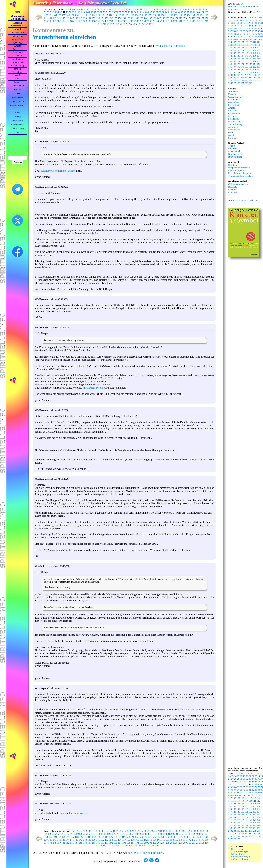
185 (72, 21)
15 (98, 10)
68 (98, 13)
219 (109, 24)
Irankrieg (233, 149)
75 (120, 13)
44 (188, 10)
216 (207, 21)
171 (176, 18)
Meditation (18, 59)
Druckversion (237, 849)
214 (198, 21)
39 (172, 10)
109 (72, 15)
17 (104, 10)
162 (137, 18)
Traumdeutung (18, 66)
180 (50, 21)
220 (113, 24)
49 (203, 10)
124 (137, 15)
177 (202, 18)
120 (119, 15)
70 (104, 13)
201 (141, 21)
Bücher (18, 90)
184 (68, 21)
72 (110, 13)
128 (154, 15)
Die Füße (233, 190)
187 (81, 21)
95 (182, 13)
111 (81, 15)
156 (111, 18)
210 (181, 21)
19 (110, 10)
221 (117, 24)
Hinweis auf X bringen (241, 857)
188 (85, 21)
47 (197, 10)
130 (163, 15)
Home (97, 862)
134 (180, 15)
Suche (17, 113)
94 (179, 13)
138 (197, 15)
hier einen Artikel (78, 813)
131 (167, 15)
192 (102, 21)
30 (144, 10)
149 (81, 18)
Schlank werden (18, 106)
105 (55, 15)
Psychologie (18, 43)
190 (94, 21)
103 (46, 15)
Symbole (18, 56)
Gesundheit (18, 39)
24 (125, 10)
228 (148, 24)
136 (189, 15)
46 (194, 10)
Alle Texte (233, 91)
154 (102, 18)
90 (166, 13)
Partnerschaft (18, 62)
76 (123, 13)
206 (163, 21)
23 (122, 10)
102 (207, 13)
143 (54, 18)
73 (114, 13)
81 (138, 13)
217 (100, 24)
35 (160, 10)
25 (129, 10)
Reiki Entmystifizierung (240, 173)
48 (200, 10)
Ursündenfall (234, 151)
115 (98, 15)
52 (48, 13)
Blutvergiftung (235, 157)
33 (153, 10)
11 (85, 10)
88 (160, 13)
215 (202, 21)
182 (59, 21)
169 (167, 18)
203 (150, 21)
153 (98, 18)
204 (155, 21)
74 (117, 13)
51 (45, 13)
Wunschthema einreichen (64, 37)
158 (120, 18)
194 (111, 21)
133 (176, 15)
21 (116, 10)
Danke (17, 133)
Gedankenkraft (18, 33)
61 (76, 13)
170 (172, 18)
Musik (18, 79)
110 (77, 15)
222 (122, 24)
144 (59, 18)
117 (106, 15)
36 (163, 10)
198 (128, 21)
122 (128, 15)
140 (206, 15)
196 (120, 21)
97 (188, 13)
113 (89, 15)
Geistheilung (17, 36)
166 (154, 18)
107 (64, 15)
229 (152, 24)
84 (148, 13)
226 (139, 24)
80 (135, 13)
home (18, 12)
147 (72, 18)
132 (171, 15)
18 (107, 10)
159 (124, 18)
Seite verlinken (238, 854)
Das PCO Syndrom (237, 170)
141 (46, 18)
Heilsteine (233, 165)
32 (150, 10)
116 (102, 15)
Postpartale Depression (239, 168)
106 (59, 15)
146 (68, 18)
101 (202, 13)
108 (68, 15)
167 (159, 18)
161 (133, 18)
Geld (18, 75)
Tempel (232, 146)
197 (124, 21)
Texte (122, 862)
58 (67, 13)
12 (88, 10)
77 (126, 13)
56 (61, 13)
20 (113, 10)
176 (198, 18)
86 (154, 13)
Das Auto (233, 187)
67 (95, 13)
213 (193, 21)
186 (76, 21)
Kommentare (18, 129)
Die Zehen (233, 192)
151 (89, 18)
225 (135, 24)
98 (191, 13)
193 (107, 21)
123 (132, 15)
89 (163, 13)
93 (176, 13)
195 (115, 21)
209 (176, 21)
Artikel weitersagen (240, 852)
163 (141, 18)
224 (131, 24)
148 (76, 18)
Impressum (18, 121)
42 (181, 10)
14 (94, 10)
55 (58, 13)
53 (52, 13)
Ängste (18, 46)
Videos (18, 117)
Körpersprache (235, 154)
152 (94, 18)
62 (79, 13)
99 (194, 13)
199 (133, 21)
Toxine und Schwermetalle (241, 176)
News (17, 94)
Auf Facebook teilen (240, 859)
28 (138, 10)
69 (101, 13)
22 (119, 10)
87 (157, 13)
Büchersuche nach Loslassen (243, 201)
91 (169, 13)
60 (73, 13)
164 (146, 18)
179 (46, 21)
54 (55, 13)
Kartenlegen (18, 72)
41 (178, 10)
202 (146, 21)
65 (89, 13)
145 (63, 18)
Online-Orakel (18, 102)
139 (202, 15)
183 (63, 21)
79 (132, 13)
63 (83, 13)
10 (82, 10)
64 (86, 13)
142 (50, 18)
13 (91, 10)
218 (104, 24)
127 (150, 15)
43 (184, 10)
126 (145, 15)
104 (51, 15)
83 (145, 13)
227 (144, 24)
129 (158, 15)
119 (115, 15)
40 (175, 10)
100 (198, 13)
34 (157, 10)
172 (180, 18)
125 (141, 15)
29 (141, 10)
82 (142, 13)
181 (54, 21)
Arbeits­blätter (18, 86)
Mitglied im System (93, 388)
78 (129, 13)
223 (126, 24)
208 (172, 21)
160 (128, 18)
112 (85, 15)
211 (185, 21)
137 (193, 15)
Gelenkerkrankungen (238, 184)
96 (185, 13)
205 (159, 21)
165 (150, 18)
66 (92, 13)
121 (123, 15)
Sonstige (18, 82)
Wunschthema (18, 125)
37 (166, 10)
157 (115, 18)
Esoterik (18, 29)
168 (163, 18)
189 (89, 21)
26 (132, 10)
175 (194, 18)
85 (151, 13)
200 (137, 21)
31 (147, 10)
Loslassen (18, 49)
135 (184, 15)
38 (169, 10)
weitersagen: (135, 862)
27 (135, 10)
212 (189, 21)
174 (189, 18)
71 (107, 13)
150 (85, 18)
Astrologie (18, 69)
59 (70, 13)
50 (206, 10)
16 (101, 10)
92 (173, 13)
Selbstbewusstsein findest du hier (58, 171)
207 (167, 21)
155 (107, 18)
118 (111, 15)
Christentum (17, 52)
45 (191, 10)
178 (207, 18)
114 (94, 15)
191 (98, 21)
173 (185, 18)
